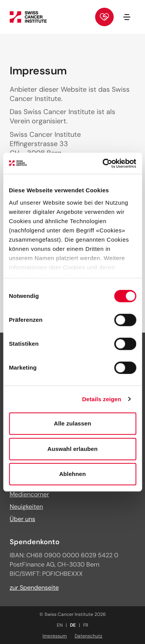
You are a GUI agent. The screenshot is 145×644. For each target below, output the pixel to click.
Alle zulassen (72, 423)
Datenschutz (89, 636)
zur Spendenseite (34, 588)
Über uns (22, 519)
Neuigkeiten (26, 507)
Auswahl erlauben (73, 449)
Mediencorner (29, 494)
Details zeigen (101, 399)
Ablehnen (72, 474)
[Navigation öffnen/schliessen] (127, 17)
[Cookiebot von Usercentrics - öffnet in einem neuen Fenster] (103, 163)
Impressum (55, 636)
